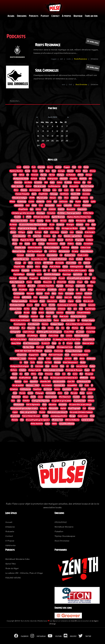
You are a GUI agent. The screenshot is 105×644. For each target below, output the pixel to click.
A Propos (10, 541)
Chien (92, 378)
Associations (52, 301)
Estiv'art (91, 221)
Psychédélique (19, 274)
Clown (34, 313)
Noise (32, 221)
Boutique (78, 16)
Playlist (45, 16)
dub (61, 59)
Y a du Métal (69, 332)
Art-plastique (32, 336)
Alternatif (64, 179)
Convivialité (67, 389)
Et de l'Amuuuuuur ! (70, 362)
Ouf (81, 385)
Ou (45, 271)
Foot (66, 393)
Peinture (14, 378)
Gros (35, 378)
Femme (57, 389)
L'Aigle (83, 228)
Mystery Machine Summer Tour (79, 217)
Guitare (43, 336)
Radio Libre (30, 255)
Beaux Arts (47, 282)
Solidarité (40, 202)
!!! (92, 385)
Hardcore (84, 198)
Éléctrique (69, 286)
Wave (54, 293)
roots (68, 59)
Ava (62, 336)
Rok (68, 328)
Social (48, 221)
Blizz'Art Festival (87, 186)
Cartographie (15, 332)
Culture (26, 167)
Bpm (69, 309)
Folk (89, 182)
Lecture (69, 336)
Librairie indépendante (80, 355)
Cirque (80, 282)
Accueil (11, 16)
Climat (65, 267)
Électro (88, 267)
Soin (81, 309)
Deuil (67, 355)
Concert (64, 232)
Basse (93, 282)
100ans (12, 202)
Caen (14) (71, 382)
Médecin (88, 259)
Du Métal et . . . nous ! (18, 359)
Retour (40, 362)
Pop (84, 182)
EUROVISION (27, 297)
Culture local (85, 248)
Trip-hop (43, 175)
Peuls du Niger (12, 568)
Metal (86, 167)
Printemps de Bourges (74, 370)
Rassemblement (87, 251)
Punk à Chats (53, 336)
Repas (76, 389)
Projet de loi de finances (27, 228)
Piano (32, 290)
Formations (88, 244)
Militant (91, 401)
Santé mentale (51, 397)
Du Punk (42, 179)
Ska (71, 202)
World (65, 186)
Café (41, 309)
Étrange (91, 408)
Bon (81, 374)
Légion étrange (29, 332)
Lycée (93, 202)
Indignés (43, 408)
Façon (57, 374)
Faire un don (91, 16)
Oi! (28, 175)
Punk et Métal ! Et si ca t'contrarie (79, 324)
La (78, 320)
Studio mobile (83, 255)
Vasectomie (82, 209)
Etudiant (79, 259)
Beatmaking (41, 290)
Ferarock (35, 175)
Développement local (65, 347)
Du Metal (13, 225)
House (35, 171)
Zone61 (41, 359)
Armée (30, 393)
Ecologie (61, 171)
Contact (55, 16)
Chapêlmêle (43, 194)
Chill (15, 175)
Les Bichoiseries (54, 186)
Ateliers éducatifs (35, 248)
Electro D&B (75, 194)
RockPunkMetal (25, 378)
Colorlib (74, 621)
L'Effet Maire (88, 213)
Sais (44, 328)
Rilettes (75, 328)
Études (79, 244)
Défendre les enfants (41, 217)
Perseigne (70, 225)
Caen (26, 382)
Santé (71, 221)
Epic (32, 209)
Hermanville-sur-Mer (39, 259)
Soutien (72, 282)
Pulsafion (59, 531)
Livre (34, 244)
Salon (82, 393)
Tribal (55, 316)
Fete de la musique (20, 198)
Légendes (73, 179)
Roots (27, 171)
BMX (76, 359)
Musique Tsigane (57, 324)
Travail (62, 244)
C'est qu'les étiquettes (41, 401)
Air (67, 366)
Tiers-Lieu (18, 182)
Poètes (34, 309)
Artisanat (62, 309)
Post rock (78, 297)
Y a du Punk (91, 332)
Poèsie (42, 301)
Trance (56, 320)
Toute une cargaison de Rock (40, 339)
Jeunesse (86, 194)
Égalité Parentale (58, 217)
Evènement (16, 397)
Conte (49, 202)
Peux (23, 328)
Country (40, 221)
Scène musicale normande (53, 370)
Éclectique (41, 213)
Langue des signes (68, 320)
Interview (41, 167)
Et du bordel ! (90, 232)
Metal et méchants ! (52, 248)
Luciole (31, 202)
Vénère (13, 228)
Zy (54, 621)
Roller (48, 359)
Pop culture (87, 190)
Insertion (60, 313)
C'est (40, 374)
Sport (34, 194)
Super (87, 370)
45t (72, 190)
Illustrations (91, 328)
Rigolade (60, 286)
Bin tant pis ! (14, 328)
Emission (80, 225)
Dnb (80, 263)
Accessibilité (72, 385)
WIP (90, 179)
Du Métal (68, 182)
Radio (52, 182)
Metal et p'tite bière (78, 316)
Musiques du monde (21, 179)
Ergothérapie (90, 309)
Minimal (39, 293)
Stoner (13, 232)
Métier (38, 209)
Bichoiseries (81, 221)
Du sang (75, 251)
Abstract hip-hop (19, 251)
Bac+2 (44, 305)
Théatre (77, 205)
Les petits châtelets (67, 424)
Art (92, 198)
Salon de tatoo (88, 343)
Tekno (30, 263)
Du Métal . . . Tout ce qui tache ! (69, 213)
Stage (45, 267)
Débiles (90, 286)
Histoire (70, 171)
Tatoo (91, 271)
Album (83, 389)
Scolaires (60, 225)
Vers (26, 362)
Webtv (54, 424)
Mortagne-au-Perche (70, 228)
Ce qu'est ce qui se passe (61, 401)
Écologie (38, 232)
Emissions (14, 389)
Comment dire (59, 385)
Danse (55, 221)
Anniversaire (51, 393)
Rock (34, 167)
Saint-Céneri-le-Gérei (19, 221)
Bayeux (60, 240)
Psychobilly (50, 347)
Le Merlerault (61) (84, 382)
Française (25, 271)
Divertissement (65, 397)
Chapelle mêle (19, 267)
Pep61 (46, 232)
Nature (15, 240)
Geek (78, 190)
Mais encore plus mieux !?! (57, 412)
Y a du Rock (21, 336)
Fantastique (24, 316)
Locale (77, 343)
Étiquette (31, 328)
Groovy (93, 171)
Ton (63, 328)
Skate (82, 359)
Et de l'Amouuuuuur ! (31, 343)
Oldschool (75, 198)
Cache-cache (83, 416)
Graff (47, 293)
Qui (21, 374)
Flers (44, 405)
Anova (39, 274)
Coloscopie (88, 236)
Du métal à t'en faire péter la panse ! (73, 271)
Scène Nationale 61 (17, 282)
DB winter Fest (57, 420)
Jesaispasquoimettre (59, 416)
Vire (58, 228)
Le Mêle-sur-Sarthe (46, 228)
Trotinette (32, 359)
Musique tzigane (88, 320)
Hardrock (83, 179)
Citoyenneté (22, 355)
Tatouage (54, 194)
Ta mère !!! (45, 343)
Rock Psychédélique (35, 251)
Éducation (15, 271)
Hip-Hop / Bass (28, 347)
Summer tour (70, 255)
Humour (77, 182)
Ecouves (52, 240)
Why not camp (42, 198)
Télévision (22, 286)
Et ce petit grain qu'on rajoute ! (38, 420)
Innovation (63, 405)
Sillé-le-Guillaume (72, 420)
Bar (82, 328)
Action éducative (19, 236)
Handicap (13, 278)
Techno (59, 182)
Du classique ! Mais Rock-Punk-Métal (67, 339)
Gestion (62, 301)
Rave (94, 225)
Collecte (83, 305)
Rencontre (87, 297)
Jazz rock (68, 297)
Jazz (28, 205)
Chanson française (22, 194)
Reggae (67, 167)
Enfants (38, 263)
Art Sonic (46, 190)
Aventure (48, 351)
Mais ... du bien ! (17, 186)
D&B (46, 182)
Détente (24, 190)
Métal (34, 205)
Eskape (25, 397)
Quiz (13, 401)
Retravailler (50, 205)
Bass (48, 171)
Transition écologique (52, 274)
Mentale (57, 362)
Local (19, 167)
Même (33, 374)
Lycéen (89, 393)
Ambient (79, 293)
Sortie (78, 301)
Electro (50, 167)
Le (21, 362)
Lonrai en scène (87, 420)
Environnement (35, 190)
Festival (58, 167)
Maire (38, 267)
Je (60, 343)
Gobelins (26, 401)
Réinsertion (70, 313)
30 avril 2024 (93, 42)
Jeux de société (59, 382)
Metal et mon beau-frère (42, 320)
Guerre (30, 305)
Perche (83, 362)
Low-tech (68, 359)
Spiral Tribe (11, 564)
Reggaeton (34, 278)
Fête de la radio (40, 186)
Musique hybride (35, 370)
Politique (22, 232)
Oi (32, 366)
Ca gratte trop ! (80, 401)
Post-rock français (56, 355)
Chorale (22, 393)
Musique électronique (74, 351)
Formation (51, 213)
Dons (15, 393)
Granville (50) (45, 382)
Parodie (27, 313)
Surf (52, 297)
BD (46, 251)
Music (71, 259)
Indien (47, 424)
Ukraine (30, 267)
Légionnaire (80, 286)
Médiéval (34, 316)
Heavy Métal (16, 343)
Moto (60, 393)
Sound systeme (20, 324)
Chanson (79, 232)
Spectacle (50, 313)
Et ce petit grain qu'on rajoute (78, 278)
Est (93, 370)
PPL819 (29, 217)
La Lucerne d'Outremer (58, 259)
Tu (38, 328)
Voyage (18, 263)
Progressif (79, 240)
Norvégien (33, 301)
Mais (27, 374)
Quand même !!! (89, 339)
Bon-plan (74, 393)
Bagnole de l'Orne (27, 240)
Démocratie (53, 408)
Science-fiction (16, 309)
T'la (57, 328)
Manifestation (52, 244)
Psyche (86, 202)
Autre (75, 374)
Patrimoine (23, 278)
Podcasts (34, 16)
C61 (90, 274)
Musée (29, 282)
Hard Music (64, 194)
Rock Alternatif (34, 324)
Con (64, 374)
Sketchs (15, 420)
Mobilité (61, 209)
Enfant (41, 313)
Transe (83, 290)
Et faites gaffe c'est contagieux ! (49, 332)
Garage (89, 175)
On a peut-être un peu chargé (80, 405)
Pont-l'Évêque (41, 240)
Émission (47, 236)
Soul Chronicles (47, 70)
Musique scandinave (19, 301)
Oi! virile (52, 305)
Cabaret (87, 263)
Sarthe (27, 309)
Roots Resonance (48, 45)
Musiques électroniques (19, 366)
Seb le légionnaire (33, 405)
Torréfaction (51, 309)
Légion (15, 412)
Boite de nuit (88, 301)
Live (60, 190)
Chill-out (62, 290)
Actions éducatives (82, 336)
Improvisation (52, 255)
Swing (90, 290)
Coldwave (89, 240)
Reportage (67, 274)
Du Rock (34, 179)
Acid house (63, 202)
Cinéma (28, 186)
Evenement (44, 297)
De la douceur (64, 251)
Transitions (37, 389)
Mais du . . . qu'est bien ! (73, 236)
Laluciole (92, 305)
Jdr (25, 263)
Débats (81, 175)
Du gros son (15, 416)
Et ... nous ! (80, 332)
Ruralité (17, 217)
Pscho (61, 293)
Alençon (53, 198)
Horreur (63, 221)
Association (19, 205)
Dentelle (38, 282)
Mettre (51, 328)
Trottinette (91, 359)
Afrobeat (88, 293)
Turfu (32, 362)
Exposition (34, 382)
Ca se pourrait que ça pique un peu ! (24, 408)
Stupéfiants (23, 209)
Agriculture (78, 274)
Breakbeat (23, 290)
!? (49, 271)
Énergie (72, 416)
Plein (62, 366)
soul (64, 85)
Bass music (64, 316)
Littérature (54, 232)
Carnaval (20, 255)
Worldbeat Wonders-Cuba (17, 559)
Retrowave (69, 293)
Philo (35, 297)
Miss (47, 366)
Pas (69, 374)
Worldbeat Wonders (64, 527)
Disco (66, 198)
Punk (74, 167)
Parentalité (71, 209)
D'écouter (49, 374)
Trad (42, 316)
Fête (87, 225)
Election (55, 366)
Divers (78, 171)
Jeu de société (18, 385)
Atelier (59, 297)
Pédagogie (39, 393)
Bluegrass (89, 374)
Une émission (47, 385)
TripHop (44, 355)
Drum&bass (52, 290)
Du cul (52, 225)
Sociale (42, 412)
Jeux (72, 232)
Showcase (31, 274)
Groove (17, 297)
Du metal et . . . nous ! (48, 278)
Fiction (92, 366)
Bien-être (31, 286)
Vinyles (78, 202)
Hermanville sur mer (21, 259)
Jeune (40, 397)
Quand (15, 374)
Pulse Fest (37, 236)
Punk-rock (40, 347)
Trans (54, 343)
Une (54, 236)
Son (94, 278)
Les (72, 366)
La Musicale (71, 175)
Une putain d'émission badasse (81, 412)
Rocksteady (22, 202)
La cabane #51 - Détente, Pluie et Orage (24, 573)
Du (86, 274)
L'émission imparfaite (46, 286)
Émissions (22, 16)
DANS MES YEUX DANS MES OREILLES (29, 351)
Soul (54, 171)
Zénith (33, 397)
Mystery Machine (16, 171)
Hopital (63, 408)
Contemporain (19, 293)
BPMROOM (84, 378)
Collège (41, 244)
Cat (45, 209)
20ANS (32, 198)
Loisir (66, 190)
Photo (15, 244)
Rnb (21, 244)
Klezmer (45, 324)
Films (37, 305)
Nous (46, 378)
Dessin (27, 244)
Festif (48, 316)
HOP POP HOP (48, 263)
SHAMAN (52, 209)
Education (53, 405)
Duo (14, 286)
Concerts (92, 389)
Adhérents (10, 545)
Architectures (25, 389)
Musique (60, 175)
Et (40, 378)
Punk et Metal (55, 267)
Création (23, 370)
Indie (54, 190)
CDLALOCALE (62, 282)
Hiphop (22, 175)
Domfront (69, 240)
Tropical (71, 290)
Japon (59, 205)
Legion (30, 232)
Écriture (14, 370)
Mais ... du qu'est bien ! (28, 412)
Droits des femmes (17, 305)
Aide (84, 397)
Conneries (41, 255)
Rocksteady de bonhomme (67, 305)
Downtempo (59, 351)
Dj (77, 290)
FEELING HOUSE (13, 578)
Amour (91, 397)
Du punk (62, 278)
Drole (92, 416)
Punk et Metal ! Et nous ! (31, 416)
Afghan (71, 301)
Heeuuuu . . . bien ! (33, 385)
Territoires (48, 389)
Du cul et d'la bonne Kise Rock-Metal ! (33, 225)
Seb (84, 408)
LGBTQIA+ (53, 251)
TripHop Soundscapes (65, 536)
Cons (15, 290)
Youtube (76, 397)
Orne (41, 205)
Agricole (18, 313)
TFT (29, 236)
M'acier (70, 343)
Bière (16, 190)
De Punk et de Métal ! (19, 339)
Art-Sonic (28, 182)
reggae (54, 59)
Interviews (39, 366)
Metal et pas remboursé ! (20, 320)
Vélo (60, 198)
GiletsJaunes (19, 405)
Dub (80, 167)
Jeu (19, 401)
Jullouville (68, 205)
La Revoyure (36, 271)
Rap (55, 202)
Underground (53, 179)
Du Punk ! (48, 362)
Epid (75, 309)
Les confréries (82, 366)
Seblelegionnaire (77, 267)
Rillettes (75, 248)
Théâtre (70, 244)
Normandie (60, 263)
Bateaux (18, 382)
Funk (41, 171)
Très (22, 420)
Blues (85, 171)
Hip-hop (52, 175)
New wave (30, 293)
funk (70, 85)
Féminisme (87, 205)
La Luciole (38, 182)
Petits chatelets (37, 424)
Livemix (87, 351)
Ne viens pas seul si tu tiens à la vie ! (64, 378)
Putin (87, 385)
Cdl (61, 255)
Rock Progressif (74, 408)
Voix (86, 282)
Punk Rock (65, 248)
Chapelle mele (20, 248)
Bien (60, 236)
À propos (67, 16)
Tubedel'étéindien (84, 313)
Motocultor (74, 186)
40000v (45, 416)
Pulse (54, 271)
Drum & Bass (71, 263)
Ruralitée (79, 347)
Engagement (34, 355)
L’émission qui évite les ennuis (23, 213)
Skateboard (58, 359)
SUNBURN (91, 228)
